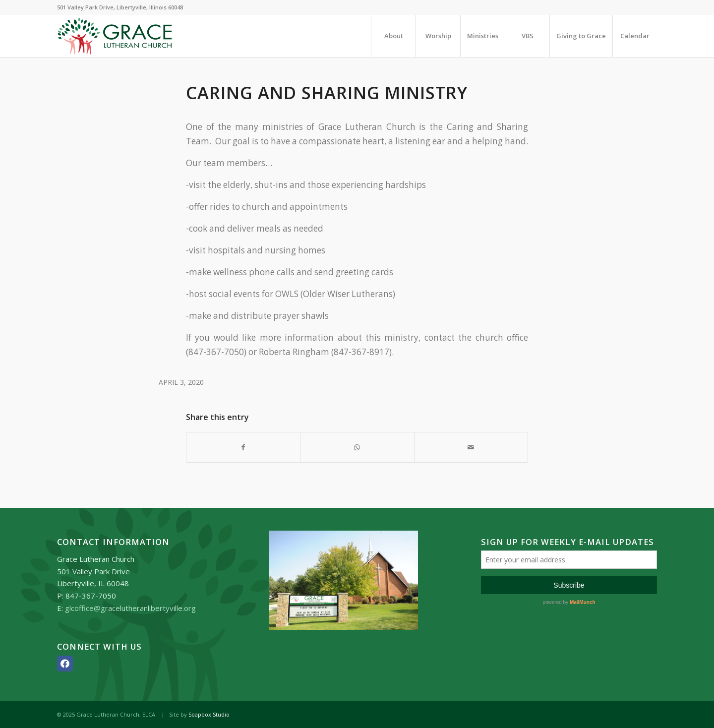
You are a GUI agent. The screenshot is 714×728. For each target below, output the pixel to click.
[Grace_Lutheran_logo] (115, 36)
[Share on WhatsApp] (357, 447)
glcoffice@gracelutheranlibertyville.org (130, 608)
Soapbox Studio (209, 714)
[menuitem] (393, 36)
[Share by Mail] (471, 447)
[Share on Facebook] (243, 447)
